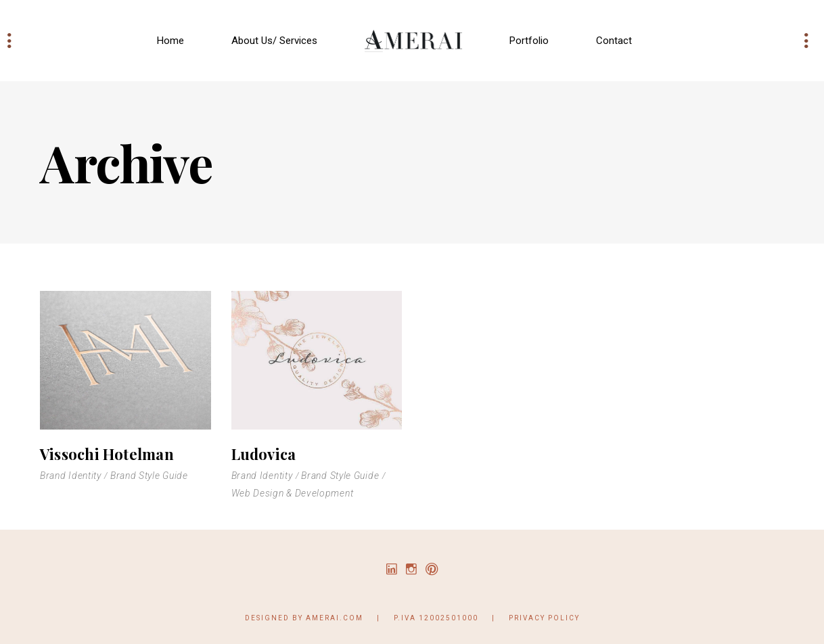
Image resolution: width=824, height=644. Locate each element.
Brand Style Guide (149, 476)
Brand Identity (71, 476)
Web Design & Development (293, 493)
